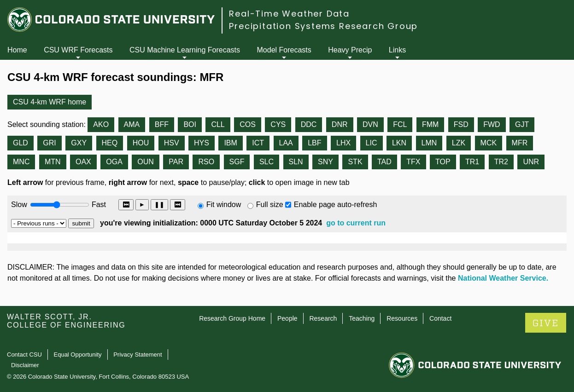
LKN (399, 143)
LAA (286, 143)
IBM (230, 143)
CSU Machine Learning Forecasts (185, 50)
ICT (258, 143)
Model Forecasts (284, 50)
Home (17, 50)
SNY (325, 162)
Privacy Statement (138, 355)
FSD (461, 124)
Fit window (224, 205)
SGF (237, 162)
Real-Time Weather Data (289, 14)
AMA (132, 124)
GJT (522, 124)
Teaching (362, 318)
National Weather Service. (503, 278)
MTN (53, 162)
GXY (79, 143)
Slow (19, 205)
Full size (270, 205)
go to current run (356, 223)
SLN (296, 162)
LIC (372, 143)
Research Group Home (232, 318)
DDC (309, 124)
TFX (413, 162)
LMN (429, 143)
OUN (146, 162)
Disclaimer (25, 365)
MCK (489, 143)
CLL (218, 124)
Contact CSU (24, 355)
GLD (20, 143)
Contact (440, 318)
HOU (141, 143)
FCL (400, 124)
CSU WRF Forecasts (78, 50)
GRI (49, 143)
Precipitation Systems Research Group (323, 26)
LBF (314, 143)
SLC (266, 162)
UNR (531, 162)
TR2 (501, 162)
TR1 (472, 162)
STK (355, 162)
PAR (176, 162)
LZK (459, 143)
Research (323, 318)
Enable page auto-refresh (336, 205)
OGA (114, 162)
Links (397, 50)
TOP (443, 162)
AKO (101, 124)
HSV (172, 143)
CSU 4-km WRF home (50, 102)
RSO (206, 162)
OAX (83, 162)
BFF (162, 124)
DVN (370, 124)
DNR (340, 124)
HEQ (110, 143)
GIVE (546, 323)
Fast (98, 205)
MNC (21, 162)
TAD (384, 162)
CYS (278, 124)
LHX (343, 143)
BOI (190, 124)
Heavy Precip (350, 50)
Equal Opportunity (78, 355)
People (287, 318)
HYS (202, 143)
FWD (492, 124)
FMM (430, 124)
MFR (520, 143)
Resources (402, 318)
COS (248, 124)
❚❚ (159, 205)
